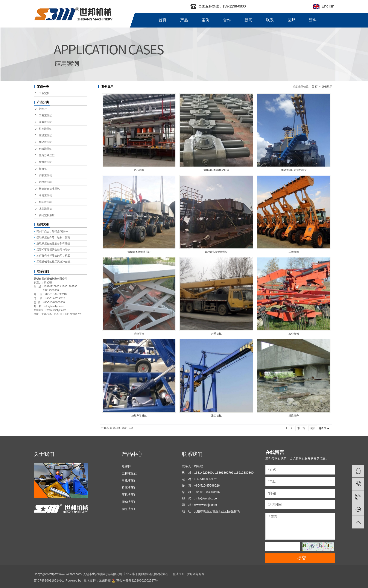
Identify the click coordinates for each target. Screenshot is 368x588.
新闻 (248, 20)
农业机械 (294, 334)
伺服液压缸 (46, 149)
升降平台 (139, 334)
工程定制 (44, 93)
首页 (163, 20)
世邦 (291, 20)
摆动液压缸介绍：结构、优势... (54, 237)
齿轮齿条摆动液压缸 (139, 252)
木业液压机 (46, 209)
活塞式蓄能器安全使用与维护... (54, 250)
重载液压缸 (46, 122)
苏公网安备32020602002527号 (135, 580)
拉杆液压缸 (46, 162)
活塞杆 (43, 109)
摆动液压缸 (46, 142)
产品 (184, 20)
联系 (270, 20)
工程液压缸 (46, 115)
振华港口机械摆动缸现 (216, 170)
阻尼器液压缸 (47, 155)
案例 (205, 20)
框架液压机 (46, 202)
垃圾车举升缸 (139, 416)
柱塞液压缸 (46, 129)
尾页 (313, 428)
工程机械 (294, 252)
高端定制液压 (47, 215)
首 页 (315, 87)
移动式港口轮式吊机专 (294, 170)
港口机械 (216, 416)
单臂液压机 (46, 195)
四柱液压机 (46, 182)
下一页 (301, 428)
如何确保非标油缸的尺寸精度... (54, 256)
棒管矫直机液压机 (49, 189)
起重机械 (216, 334)
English (327, 6)
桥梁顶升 (294, 416)
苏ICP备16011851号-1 (49, 580)
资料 (313, 20)
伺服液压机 (46, 175)
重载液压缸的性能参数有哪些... (54, 243)
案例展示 (327, 87)
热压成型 (139, 170)
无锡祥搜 (105, 580)
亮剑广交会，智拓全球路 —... (53, 231)
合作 (227, 20)
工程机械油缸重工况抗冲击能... (54, 262)
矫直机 (43, 169)
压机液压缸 (46, 135)
